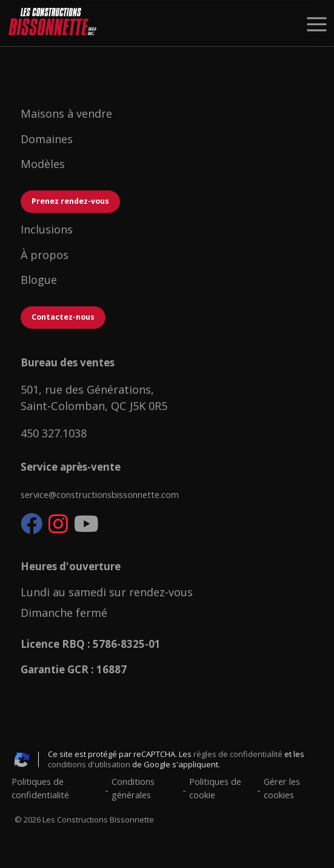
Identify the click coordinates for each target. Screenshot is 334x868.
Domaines (48, 139)
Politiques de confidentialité (40, 788)
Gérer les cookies (282, 788)
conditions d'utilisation (89, 764)
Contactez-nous (63, 317)
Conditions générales (133, 788)
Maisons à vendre (68, 113)
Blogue (39, 280)
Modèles (44, 164)
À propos (45, 255)
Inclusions (48, 229)
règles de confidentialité (238, 754)
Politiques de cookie (215, 788)
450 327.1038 (54, 433)
